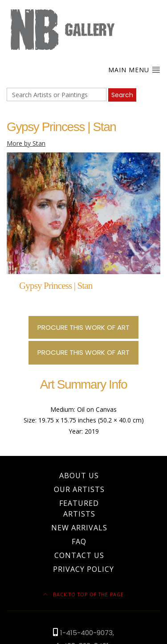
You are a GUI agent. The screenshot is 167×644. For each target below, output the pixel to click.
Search (122, 95)
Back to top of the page (83, 595)
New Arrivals (79, 528)
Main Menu (134, 70)
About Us (79, 476)
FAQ (79, 541)
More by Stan (26, 143)
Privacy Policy (83, 569)
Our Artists (79, 489)
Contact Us (79, 555)
